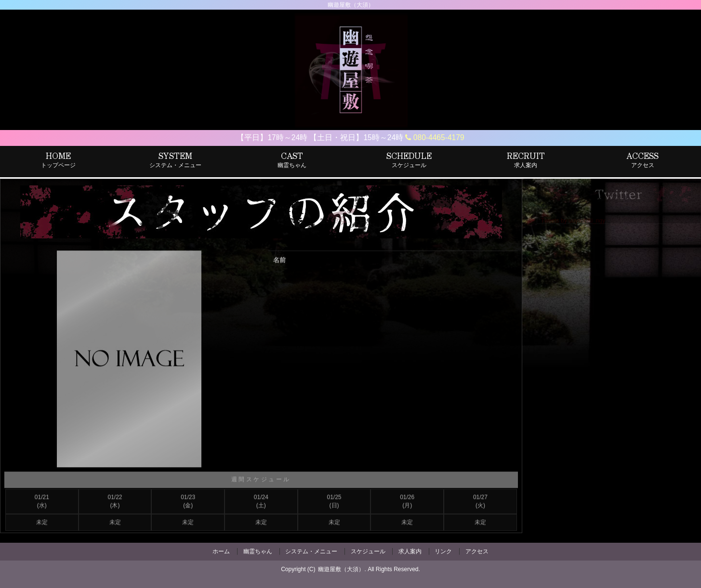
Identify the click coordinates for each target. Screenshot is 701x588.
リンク (443, 551)
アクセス (477, 551)
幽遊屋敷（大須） (341, 569)
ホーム (221, 551)
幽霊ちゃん (258, 551)
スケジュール (368, 551)
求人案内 (410, 551)
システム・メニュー (311, 551)
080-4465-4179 (435, 137)
